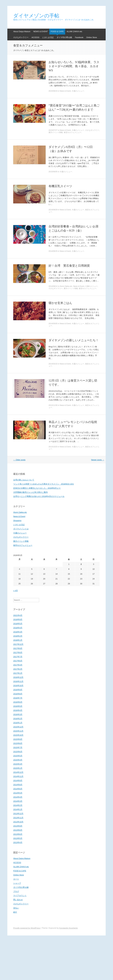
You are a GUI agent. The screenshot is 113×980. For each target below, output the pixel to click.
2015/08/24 (53, 91)
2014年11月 (18, 776)
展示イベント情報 (56, 132)
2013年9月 (18, 826)
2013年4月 (18, 842)
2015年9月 (18, 739)
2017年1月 (18, 673)
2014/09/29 (53, 210)
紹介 (15, 912)
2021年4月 (18, 615)
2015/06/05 (53, 172)
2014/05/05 (53, 324)
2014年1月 (18, 809)
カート (16, 879)
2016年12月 (18, 677)
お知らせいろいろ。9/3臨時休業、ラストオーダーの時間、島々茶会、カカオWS (74, 66)
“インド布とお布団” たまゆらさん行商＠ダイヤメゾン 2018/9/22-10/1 (44, 484)
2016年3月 (18, 714)
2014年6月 (18, 789)
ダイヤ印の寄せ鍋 (64, 37)
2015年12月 (18, 727)
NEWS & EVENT (40, 31)
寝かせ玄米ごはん (60, 303)
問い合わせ (18, 900)
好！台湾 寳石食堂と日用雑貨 (69, 266)
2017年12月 (18, 644)
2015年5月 (18, 756)
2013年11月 (18, 818)
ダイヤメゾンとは (21, 529)
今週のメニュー (78, 91)
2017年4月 (18, 665)
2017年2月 (18, 669)
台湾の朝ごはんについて (24, 480)
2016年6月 (18, 702)
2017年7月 (18, 657)
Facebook (79, 37)
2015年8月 (18, 743)
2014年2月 (18, 805)
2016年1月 (18, 723)
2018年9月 (18, 619)
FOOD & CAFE (57, 31)
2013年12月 (18, 814)
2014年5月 (18, 793)
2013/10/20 (53, 447)
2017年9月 (18, 648)
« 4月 (16, 591)
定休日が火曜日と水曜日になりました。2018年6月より (37, 488)
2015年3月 (18, 764)
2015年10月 (18, 735)
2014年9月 (18, 781)
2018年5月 (18, 624)
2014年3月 (18, 801)
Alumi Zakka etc (66, 286)
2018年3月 (18, 632)
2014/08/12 (53, 286)
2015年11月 (18, 731)
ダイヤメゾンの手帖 (36, 16)
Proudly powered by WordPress (27, 928)
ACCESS (35, 37)
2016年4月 (18, 710)
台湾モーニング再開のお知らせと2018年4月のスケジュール (39, 496)
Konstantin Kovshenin (69, 928)
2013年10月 (18, 822)
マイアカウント (20, 896)
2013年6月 (18, 834)
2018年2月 (18, 636)
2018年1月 (18, 640)
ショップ (17, 883)
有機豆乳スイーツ (60, 186)
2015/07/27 (53, 130)
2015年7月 (18, 747)
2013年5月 (18, 838)
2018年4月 (18, 628)
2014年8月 (18, 785)
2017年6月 (18, 661)
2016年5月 (18, 706)
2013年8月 (18, 830)
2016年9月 (18, 690)
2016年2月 (18, 719)
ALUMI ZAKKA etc (74, 31)
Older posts (19, 460)
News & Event (65, 91)
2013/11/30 (53, 405)
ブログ (16, 891)
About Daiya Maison (22, 31)
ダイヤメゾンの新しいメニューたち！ (74, 340)
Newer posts (98, 460)
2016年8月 (18, 694)
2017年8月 (18, 653)
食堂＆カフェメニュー (73, 132)
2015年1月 (18, 768)
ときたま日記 (48, 37)
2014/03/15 (53, 364)
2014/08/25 (53, 251)
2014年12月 (18, 772)
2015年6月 (18, 752)
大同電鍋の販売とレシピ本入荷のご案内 (30, 492)
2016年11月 (18, 681)
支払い (16, 908)
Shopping (17, 521)
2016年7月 (18, 698)
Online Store (92, 37)
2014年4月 (18, 797)
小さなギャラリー (21, 37)
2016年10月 (18, 686)
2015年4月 (18, 760)
